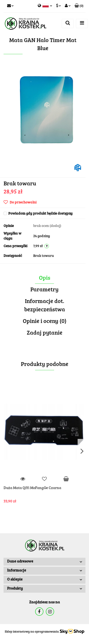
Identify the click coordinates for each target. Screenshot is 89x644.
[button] (79, 6)
